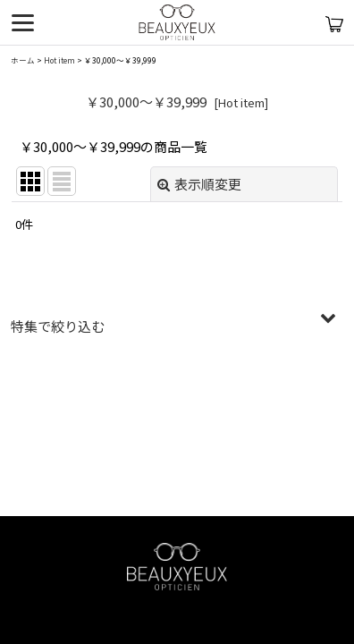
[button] (177, 327)
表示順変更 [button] (199, 184)
